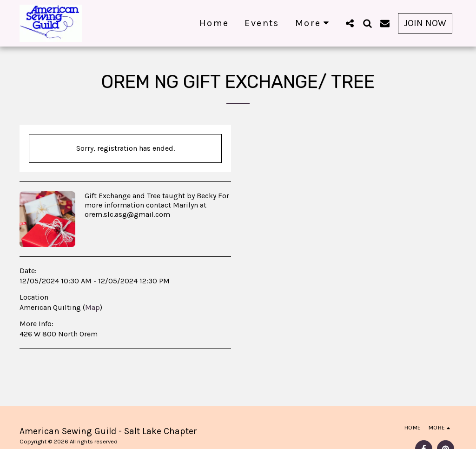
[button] (350, 23)
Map (93, 307)
